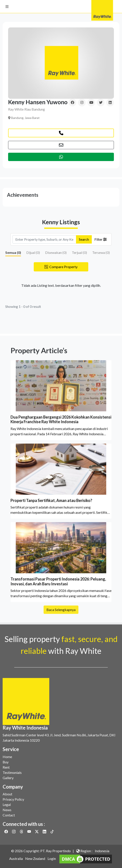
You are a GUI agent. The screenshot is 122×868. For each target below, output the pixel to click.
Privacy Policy (13, 799)
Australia (16, 858)
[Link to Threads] (22, 831)
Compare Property (61, 267)
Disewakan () (56, 252)
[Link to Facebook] (6, 831)
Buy (6, 762)
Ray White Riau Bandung (27, 109)
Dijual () (33, 252)
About (7, 794)
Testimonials (12, 772)
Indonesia (102, 851)
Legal (7, 804)
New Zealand (35, 858)
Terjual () (79, 252)
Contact (9, 815)
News (7, 810)
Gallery (8, 778)
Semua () (13, 252)
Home (7, 757)
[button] (7, 7)
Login (52, 858)
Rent (6, 767)
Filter (101, 239)
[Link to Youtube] (29, 831)
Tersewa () (101, 252)
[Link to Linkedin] (45, 831)
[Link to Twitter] (37, 831)
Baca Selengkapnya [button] (61, 615)
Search (84, 239)
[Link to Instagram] (14, 831)
